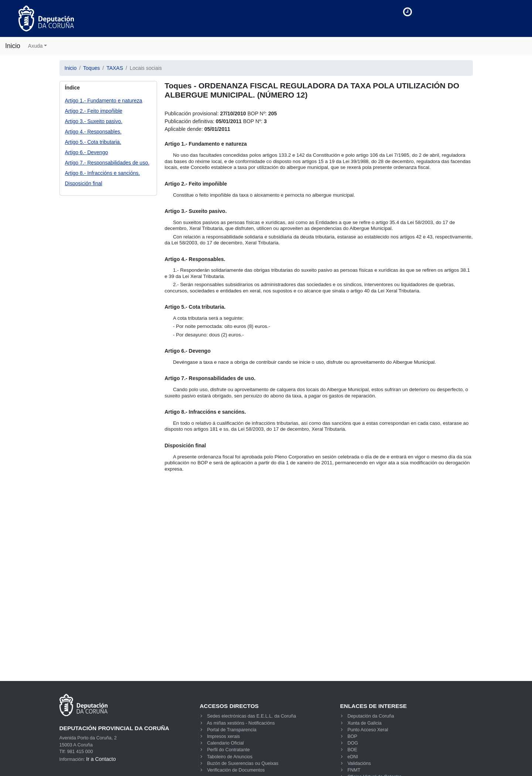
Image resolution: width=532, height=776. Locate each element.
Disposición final (84, 183)
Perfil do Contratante (228, 750)
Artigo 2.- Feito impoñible (94, 111)
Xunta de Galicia (364, 723)
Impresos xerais (223, 736)
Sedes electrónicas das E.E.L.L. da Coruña (251, 716)
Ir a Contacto (101, 759)
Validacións (359, 763)
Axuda (35, 46)
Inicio (13, 46)
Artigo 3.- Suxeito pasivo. (94, 121)
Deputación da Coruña (371, 716)
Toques (91, 68)
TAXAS (115, 68)
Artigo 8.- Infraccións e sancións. (103, 173)
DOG (353, 743)
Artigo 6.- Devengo (87, 152)
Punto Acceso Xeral (368, 730)
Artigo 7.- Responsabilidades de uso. (107, 163)
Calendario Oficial (225, 743)
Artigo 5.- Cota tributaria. (93, 142)
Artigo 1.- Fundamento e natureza (104, 101)
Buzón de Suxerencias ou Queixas (243, 763)
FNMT (354, 770)
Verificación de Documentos (236, 770)
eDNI (353, 757)
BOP (352, 736)
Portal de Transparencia (232, 730)
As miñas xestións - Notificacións (241, 723)
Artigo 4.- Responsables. (93, 132)
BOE (352, 750)
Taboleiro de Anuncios (230, 757)
